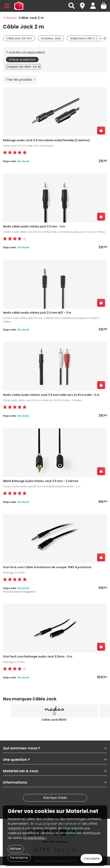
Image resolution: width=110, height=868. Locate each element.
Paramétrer (19, 858)
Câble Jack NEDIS (54, 720)
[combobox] (20, 80)
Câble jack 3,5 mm (19, 38)
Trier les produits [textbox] (19, 80)
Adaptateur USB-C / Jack (87, 38)
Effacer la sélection (22, 60)
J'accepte (91, 858)
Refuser (16, 849)
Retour (10, 18)
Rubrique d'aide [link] (55, 798)
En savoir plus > (35, 838)
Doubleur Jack (51, 38)
